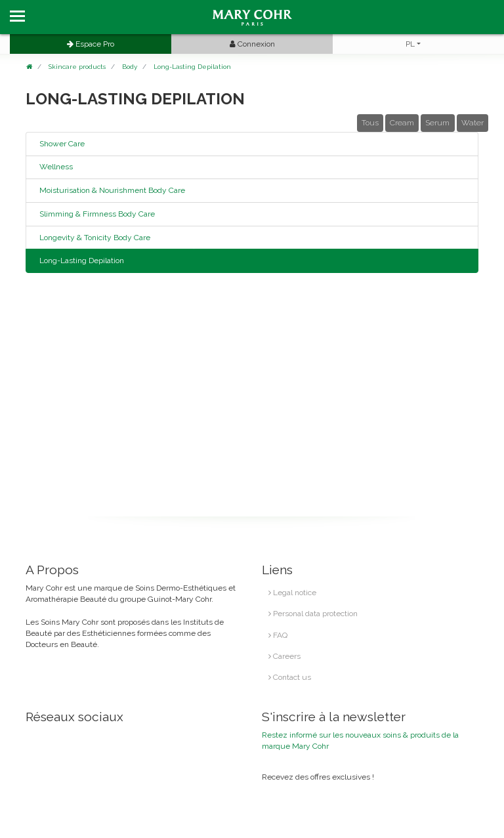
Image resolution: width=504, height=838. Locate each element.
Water (472, 123)
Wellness (56, 167)
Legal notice (292, 593)
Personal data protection (313, 614)
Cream (402, 123)
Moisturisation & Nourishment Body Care (112, 190)
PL (410, 44)
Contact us (290, 677)
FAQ (278, 635)
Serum (437, 123)
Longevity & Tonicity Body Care (95, 238)
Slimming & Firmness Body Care (97, 214)
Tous (370, 123)
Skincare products (77, 67)
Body (130, 67)
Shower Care (62, 144)
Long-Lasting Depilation (192, 67)
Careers (284, 656)
